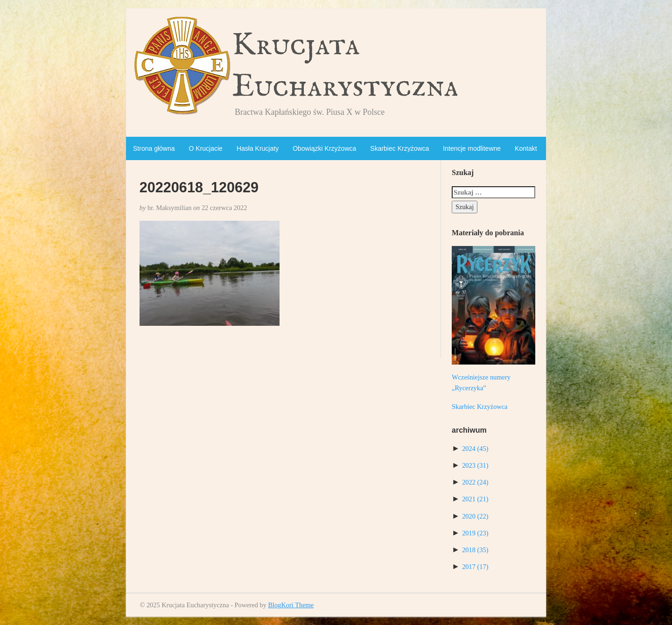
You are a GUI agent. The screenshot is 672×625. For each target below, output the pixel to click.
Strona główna (154, 148)
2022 (475, 482)
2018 (475, 550)
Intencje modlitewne (472, 148)
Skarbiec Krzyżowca (399, 148)
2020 (475, 516)
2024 (475, 449)
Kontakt (526, 148)
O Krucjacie (206, 148)
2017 (475, 567)
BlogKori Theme (291, 605)
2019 (475, 533)
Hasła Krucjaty (258, 148)
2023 (475, 465)
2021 (475, 499)
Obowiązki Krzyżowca (324, 148)
